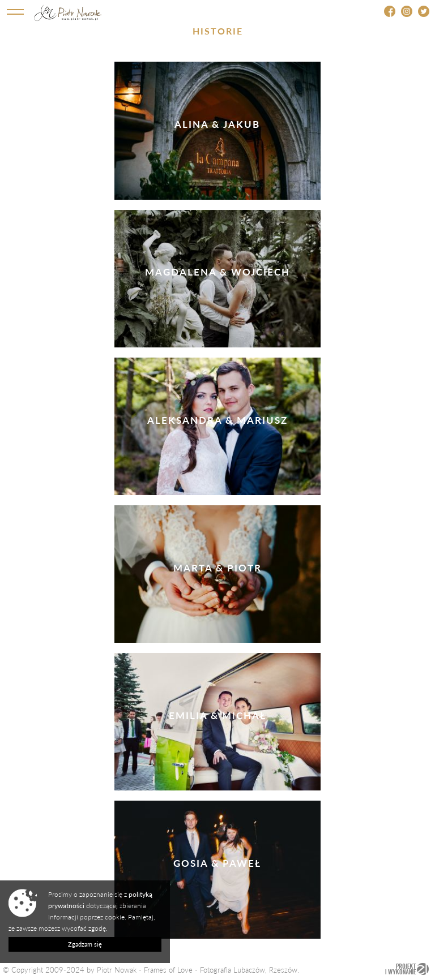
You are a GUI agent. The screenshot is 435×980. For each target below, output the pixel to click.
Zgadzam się (85, 944)
